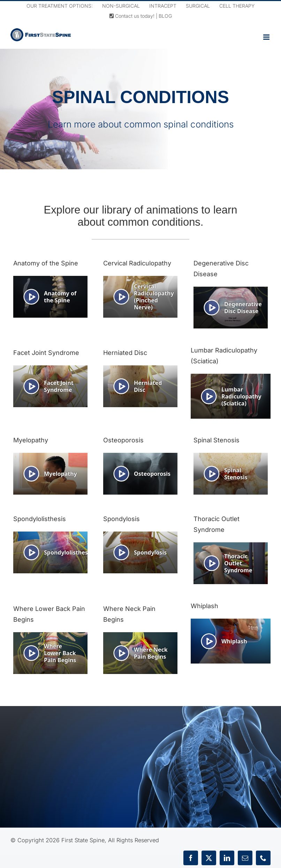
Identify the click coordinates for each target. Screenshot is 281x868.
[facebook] (191, 858)
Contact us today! (132, 16)
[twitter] (209, 858)
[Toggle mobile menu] (267, 37)
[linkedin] (227, 858)
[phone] (263, 858)
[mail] (245, 858)
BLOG (165, 16)
